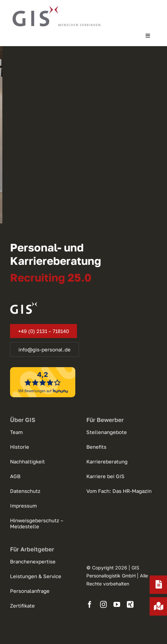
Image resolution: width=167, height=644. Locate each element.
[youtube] (117, 605)
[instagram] (103, 605)
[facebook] (90, 605)
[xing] (130, 605)
